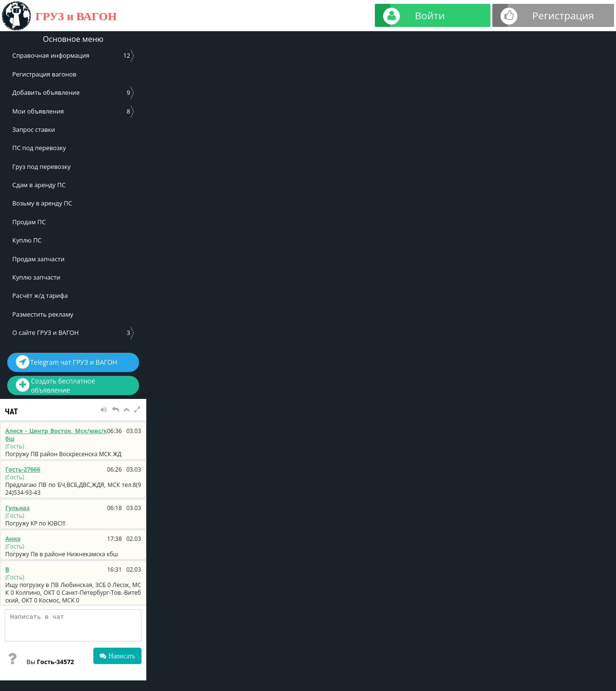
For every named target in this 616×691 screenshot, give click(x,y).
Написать (121, 656)
